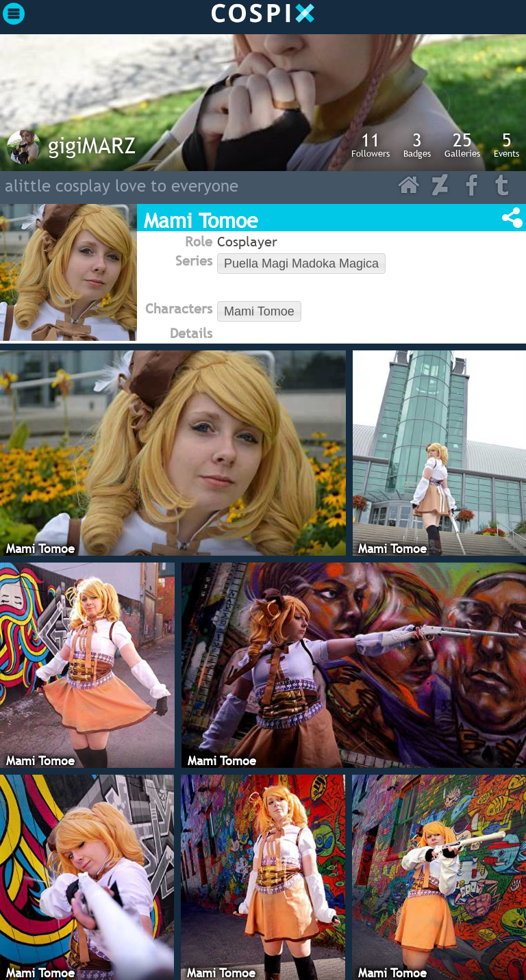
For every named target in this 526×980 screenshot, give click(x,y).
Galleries (462, 144)
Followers (371, 144)
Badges (417, 144)
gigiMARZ (92, 145)
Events (506, 144)
